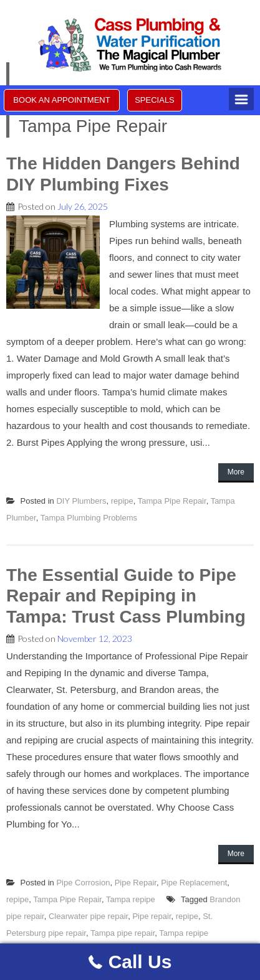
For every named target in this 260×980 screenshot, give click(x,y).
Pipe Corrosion (83, 883)
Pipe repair (152, 916)
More (236, 472)
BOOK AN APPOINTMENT (61, 100)
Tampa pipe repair (123, 933)
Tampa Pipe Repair (172, 501)
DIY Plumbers (81, 501)
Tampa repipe (131, 899)
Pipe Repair (136, 883)
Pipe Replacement (194, 883)
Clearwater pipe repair (88, 916)
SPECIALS (155, 100)
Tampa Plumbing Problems (89, 518)
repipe (122, 501)
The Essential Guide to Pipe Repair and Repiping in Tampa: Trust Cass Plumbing (126, 596)
